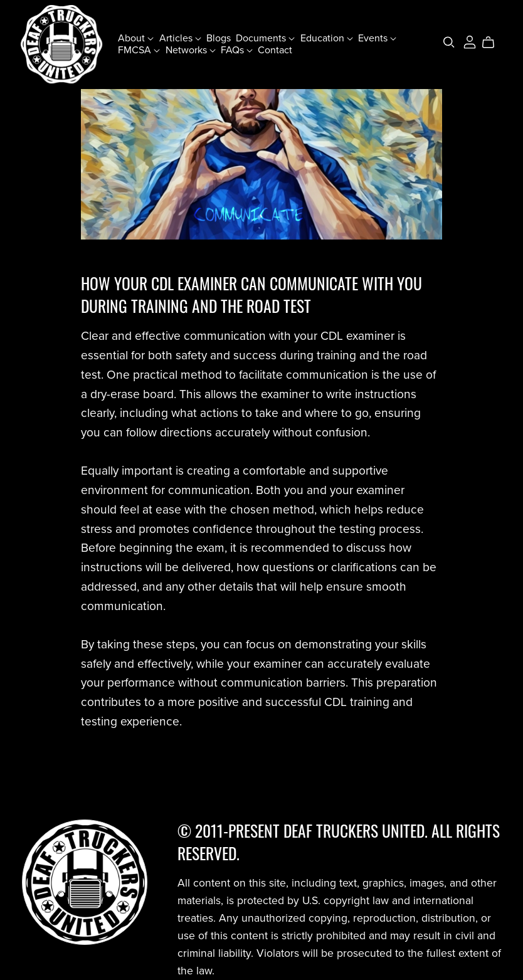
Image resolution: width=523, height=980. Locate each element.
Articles (180, 38)
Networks (191, 50)
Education (327, 38)
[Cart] (493, 43)
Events (377, 38)
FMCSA (139, 50)
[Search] (449, 42)
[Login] (470, 41)
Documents (265, 38)
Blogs (219, 38)
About (136, 38)
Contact (275, 50)
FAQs (237, 50)
